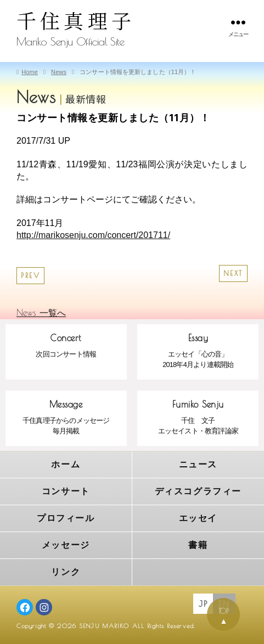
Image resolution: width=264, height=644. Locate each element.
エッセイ (198, 518)
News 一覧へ (41, 313)
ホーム (66, 464)
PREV (30, 276)
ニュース (198, 464)
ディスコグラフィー (198, 491)
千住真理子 (76, 20)
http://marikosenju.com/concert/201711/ (93, 235)
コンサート (66, 491)
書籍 (198, 545)
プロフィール (66, 518)
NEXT (233, 273)
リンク (66, 572)
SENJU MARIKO (104, 626)
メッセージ (66, 545)
